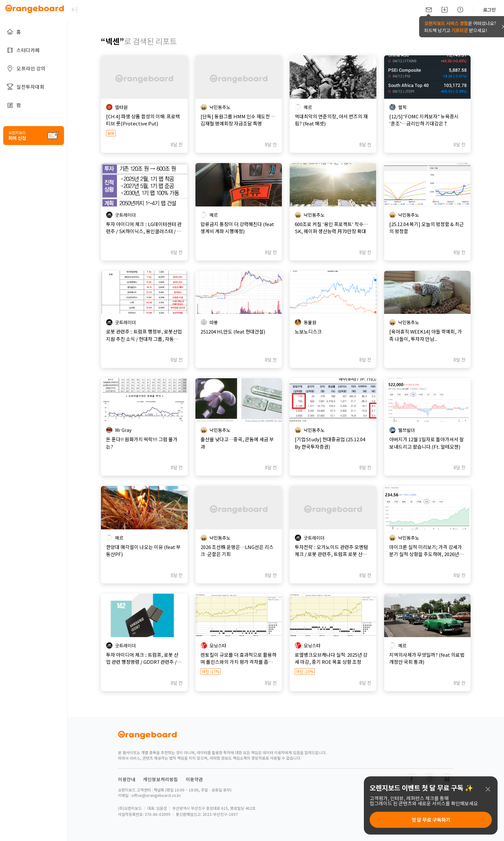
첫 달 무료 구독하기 (431, 820)
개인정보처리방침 (161, 802)
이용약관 (194, 802)
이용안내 (127, 802)
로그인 (489, 10)
